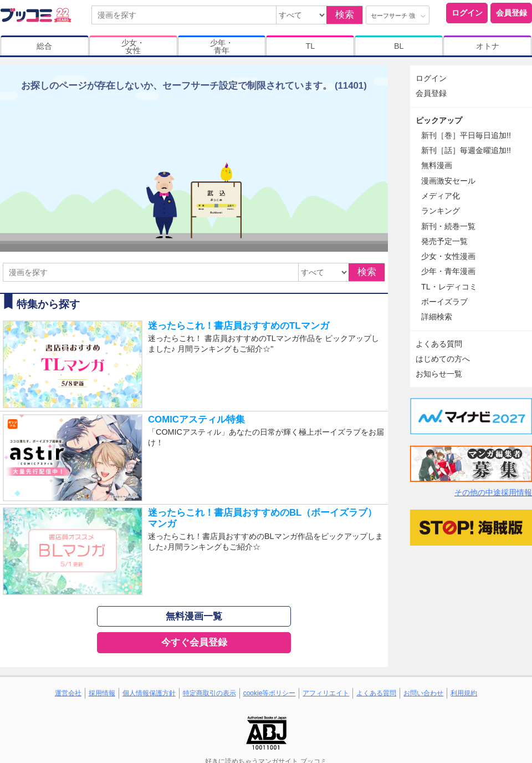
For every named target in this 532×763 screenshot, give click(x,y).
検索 (345, 15)
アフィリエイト (326, 693)
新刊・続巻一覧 (448, 226)
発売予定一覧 (444, 241)
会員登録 (511, 13)
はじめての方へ (443, 359)
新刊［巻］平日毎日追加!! (466, 135)
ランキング (441, 211)
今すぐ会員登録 (194, 642)
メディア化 (441, 196)
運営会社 (68, 693)
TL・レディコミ (449, 287)
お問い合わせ (423, 693)
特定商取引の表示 (209, 693)
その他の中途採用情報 (493, 492)
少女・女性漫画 (448, 256)
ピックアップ (439, 120)
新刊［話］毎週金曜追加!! (466, 150)
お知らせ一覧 (439, 374)
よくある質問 (439, 344)
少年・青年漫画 (448, 271)
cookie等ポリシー (270, 693)
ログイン (467, 13)
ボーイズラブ (444, 302)
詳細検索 (437, 317)
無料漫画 (437, 165)
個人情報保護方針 (149, 693)
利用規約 (464, 693)
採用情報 (102, 693)
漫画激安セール (448, 181)
